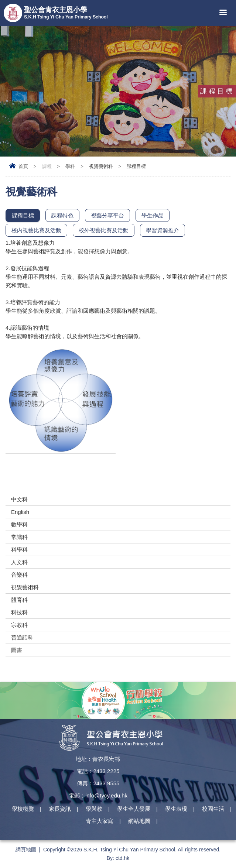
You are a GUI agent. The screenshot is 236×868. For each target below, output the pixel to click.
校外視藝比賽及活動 (104, 230)
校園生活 (213, 809)
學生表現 (176, 809)
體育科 (19, 600)
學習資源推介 (163, 230)
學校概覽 (23, 809)
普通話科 (22, 637)
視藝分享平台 (107, 215)
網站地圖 (139, 821)
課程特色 (62, 215)
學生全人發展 (134, 809)
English (20, 512)
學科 (70, 166)
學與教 (94, 809)
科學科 (19, 550)
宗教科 (19, 625)
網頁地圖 (26, 850)
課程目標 (23, 215)
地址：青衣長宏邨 (98, 759)
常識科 (19, 537)
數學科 (19, 524)
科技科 (19, 612)
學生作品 (153, 215)
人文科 (19, 562)
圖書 (17, 650)
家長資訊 (60, 809)
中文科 (19, 499)
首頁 (23, 166)
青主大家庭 (100, 821)
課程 (47, 166)
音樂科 (19, 575)
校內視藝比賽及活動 (36, 230)
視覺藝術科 (25, 587)
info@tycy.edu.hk (106, 795)
